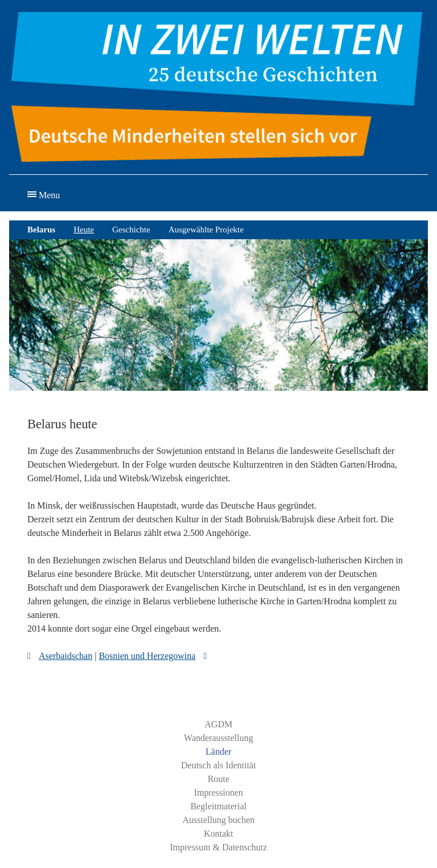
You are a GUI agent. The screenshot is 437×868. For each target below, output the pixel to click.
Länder (219, 752)
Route (218, 779)
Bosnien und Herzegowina (147, 656)
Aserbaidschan (66, 656)
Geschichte (131, 230)
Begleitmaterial (219, 806)
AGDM (219, 724)
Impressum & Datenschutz (219, 847)
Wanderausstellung (219, 738)
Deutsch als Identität (219, 765)
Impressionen (218, 793)
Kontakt (219, 834)
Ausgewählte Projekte (206, 230)
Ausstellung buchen (219, 820)
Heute (84, 230)
